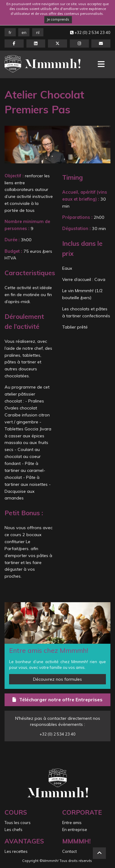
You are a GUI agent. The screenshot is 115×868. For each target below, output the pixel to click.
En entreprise (75, 830)
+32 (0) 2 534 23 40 (90, 32)
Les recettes (16, 851)
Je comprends (58, 19)
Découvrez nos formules (57, 679)
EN (24, 32)
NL (38, 32)
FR (10, 32)
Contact (69, 851)
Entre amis (72, 823)
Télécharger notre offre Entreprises (57, 699)
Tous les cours (18, 823)
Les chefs (14, 830)
